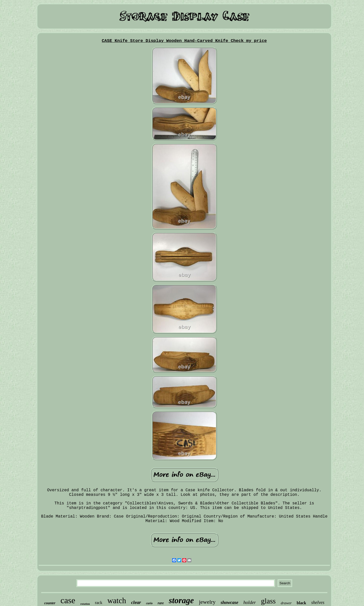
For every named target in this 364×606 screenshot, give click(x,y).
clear (136, 602)
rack (98, 603)
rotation (85, 604)
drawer (286, 603)
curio (149, 603)
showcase (230, 602)
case (68, 600)
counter (50, 603)
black (301, 603)
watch (117, 601)
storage (181, 600)
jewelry (207, 602)
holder (250, 602)
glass (268, 601)
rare (161, 603)
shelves (318, 602)
